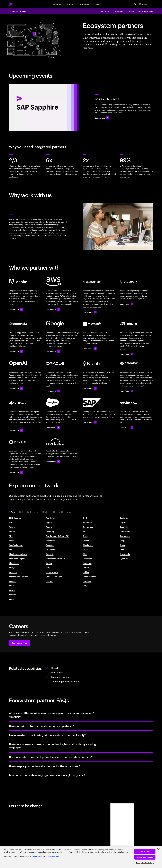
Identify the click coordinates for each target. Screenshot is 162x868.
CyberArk (124, 558)
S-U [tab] (61, 512)
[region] (81, 857)
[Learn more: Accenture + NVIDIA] (127, 354)
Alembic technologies (18, 554)
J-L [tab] (36, 512)
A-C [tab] (13, 512)
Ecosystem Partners (17, 11)
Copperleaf (124, 527)
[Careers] (99, 4)
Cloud (55, 668)
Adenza (12, 527)
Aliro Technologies (17, 558)
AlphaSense (14, 563)
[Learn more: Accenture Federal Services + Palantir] (90, 388)
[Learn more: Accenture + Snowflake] (16, 472)
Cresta (123, 545)
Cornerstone (125, 531)
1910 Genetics (15, 518)
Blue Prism (87, 522)
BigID (85, 518)
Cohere (86, 567)
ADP (11, 536)
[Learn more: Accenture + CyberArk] (127, 304)
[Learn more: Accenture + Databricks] (16, 351)
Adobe (12, 531)
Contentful (124, 518)
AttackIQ (50, 554)
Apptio (49, 522)
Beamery (50, 581)
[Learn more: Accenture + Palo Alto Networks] (127, 391)
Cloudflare (87, 558)
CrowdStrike (125, 554)
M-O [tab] (44, 512)
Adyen (12, 540)
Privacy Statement (52, 856)
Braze (85, 536)
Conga (86, 586)
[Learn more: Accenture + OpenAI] (16, 388)
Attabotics (50, 549)
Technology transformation (66, 681)
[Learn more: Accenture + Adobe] (16, 309)
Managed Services (61, 677)
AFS (11, 549)
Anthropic (13, 595)
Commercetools (90, 577)
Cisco (85, 549)
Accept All (145, 851)
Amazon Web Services (18, 577)
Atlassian (50, 545)
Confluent (87, 581)
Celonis (86, 540)
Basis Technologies (54, 577)
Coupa (123, 540)
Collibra (86, 572)
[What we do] (58, 4)
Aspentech (50, 540)
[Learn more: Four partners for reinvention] (90, 312)
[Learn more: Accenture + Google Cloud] (53, 351)
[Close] (158, 849)
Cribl (122, 549)
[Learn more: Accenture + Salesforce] (53, 428)
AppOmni (50, 518)
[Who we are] (86, 4)
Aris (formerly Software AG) (57, 536)
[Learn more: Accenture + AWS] (53, 309)
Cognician (87, 563)
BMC (85, 531)
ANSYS (12, 590)
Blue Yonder (88, 527)
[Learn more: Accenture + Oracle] (53, 391)
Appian (12, 599)
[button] (19, 643)
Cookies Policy (37, 856)
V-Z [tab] (69, 512)
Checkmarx (88, 545)
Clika (85, 554)
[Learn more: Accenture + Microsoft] (90, 349)
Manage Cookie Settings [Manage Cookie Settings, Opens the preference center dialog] (145, 863)
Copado (123, 522)
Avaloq (49, 563)
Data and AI (57, 672)
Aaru (11, 522)
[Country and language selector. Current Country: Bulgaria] (145, 4)
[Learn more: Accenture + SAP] (90, 422)
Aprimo (49, 527)
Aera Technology (16, 545)
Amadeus (13, 572)
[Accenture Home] (16, 4)
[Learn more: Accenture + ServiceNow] (127, 428)
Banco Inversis (52, 572)
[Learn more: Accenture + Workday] (53, 461)
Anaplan (12, 581)
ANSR (11, 586)
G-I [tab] (29, 512)
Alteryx (12, 567)
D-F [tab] (21, 512)
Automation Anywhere (55, 558)
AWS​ (48, 567)
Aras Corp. (50, 531)
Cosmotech (125, 536)
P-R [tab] (53, 512)
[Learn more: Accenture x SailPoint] (16, 430)
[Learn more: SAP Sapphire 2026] (102, 118)
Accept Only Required (145, 857)
